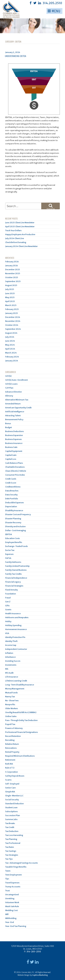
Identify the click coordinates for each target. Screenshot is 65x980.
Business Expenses (13, 439)
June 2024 (10, 341)
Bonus (8, 423)
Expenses (9, 554)
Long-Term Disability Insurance (20, 685)
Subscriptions (11, 811)
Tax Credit (10, 827)
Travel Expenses (12, 883)
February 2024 (12, 357)
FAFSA (8, 558)
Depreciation (11, 507)
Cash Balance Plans (14, 463)
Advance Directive (13, 392)
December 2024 (13, 317)
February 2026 (12, 262)
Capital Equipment (14, 451)
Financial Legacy (13, 582)
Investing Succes (13, 661)
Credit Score (11, 483)
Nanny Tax (10, 697)
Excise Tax (10, 550)
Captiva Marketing (40, 975)
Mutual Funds (11, 693)
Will (7, 914)
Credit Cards (11, 479)
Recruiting (10, 740)
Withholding (11, 918)
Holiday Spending (13, 625)
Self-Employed (12, 784)
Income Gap (11, 645)
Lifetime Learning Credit (16, 681)
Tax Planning (11, 839)
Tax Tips (9, 859)
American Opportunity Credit (18, 408)
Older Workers (12, 708)
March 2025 (11, 305)
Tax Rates (10, 847)
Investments (11, 665)
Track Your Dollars (13, 230)
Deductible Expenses (14, 503)
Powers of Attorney (14, 728)
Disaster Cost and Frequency (18, 514)
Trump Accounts (13, 887)
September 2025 (13, 281)
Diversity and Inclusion (15, 526)
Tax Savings (11, 851)
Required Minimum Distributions (20, 756)
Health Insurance (13, 613)
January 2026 (12, 266)
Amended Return (13, 404)
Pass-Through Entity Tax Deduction (21, 720)
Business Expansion (14, 435)
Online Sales (11, 716)
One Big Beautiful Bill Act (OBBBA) (21, 712)
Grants (8, 610)
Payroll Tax (10, 724)
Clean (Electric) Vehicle (16, 471)
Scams (8, 780)
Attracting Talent (13, 416)
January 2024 (12, 361)
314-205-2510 (34, 952)
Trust (7, 891)
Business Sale (11, 447)
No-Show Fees (12, 701)
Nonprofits (10, 704)
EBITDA (9, 534)
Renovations (11, 748)
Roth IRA (9, 764)
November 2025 (13, 273)
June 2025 (10, 293)
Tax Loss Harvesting (14, 835)
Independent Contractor (16, 649)
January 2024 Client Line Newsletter (21, 246)
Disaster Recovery (13, 523)
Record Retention (13, 736)
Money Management (15, 689)
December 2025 (13, 270)
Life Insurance (12, 677)
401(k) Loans (11, 384)
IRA (7, 669)
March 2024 (11, 353)
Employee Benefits (14, 542)
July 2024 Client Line (15, 238)
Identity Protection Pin (15, 637)
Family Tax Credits (13, 574)
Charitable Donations (15, 467)
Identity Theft (11, 641)
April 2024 (10, 349)
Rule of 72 (10, 768)
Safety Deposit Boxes (15, 776)
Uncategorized (12, 895)
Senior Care (10, 788)
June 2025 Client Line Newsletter (20, 223)
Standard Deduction (14, 804)
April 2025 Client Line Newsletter (20, 227)
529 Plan (9, 388)
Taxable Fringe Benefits (16, 867)
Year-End (10, 922)
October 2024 (12, 325)
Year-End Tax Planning (16, 926)
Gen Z (8, 602)
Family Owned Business (16, 570)
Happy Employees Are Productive (20, 234)
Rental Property (12, 752)
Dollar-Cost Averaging (16, 530)
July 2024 (10, 337)
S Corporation (12, 772)
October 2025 (12, 277)
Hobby (8, 621)
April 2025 (10, 301)
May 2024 (10, 345)
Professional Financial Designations (21, 732)
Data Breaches (12, 491)
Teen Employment (13, 875)
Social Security (12, 800)
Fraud (8, 598)
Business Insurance (14, 443)
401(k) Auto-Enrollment (16, 380)
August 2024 (11, 333)
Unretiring (10, 898)
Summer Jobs (11, 819)
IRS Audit (9, 673)
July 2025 (10, 289)
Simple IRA (10, 792)
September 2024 (13, 329)
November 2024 (13, 321)
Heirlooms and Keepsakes (17, 617)
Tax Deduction (12, 831)
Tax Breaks (10, 823)
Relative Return (12, 744)
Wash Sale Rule (12, 906)
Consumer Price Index (15, 475)
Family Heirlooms (13, 562)
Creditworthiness (13, 487)
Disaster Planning (13, 519)
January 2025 (12, 313)
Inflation (9, 653)
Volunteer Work (12, 902)
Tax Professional (13, 843)
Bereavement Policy (14, 419)
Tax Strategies (12, 855)
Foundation (11, 594)
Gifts (7, 606)
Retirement (10, 760)
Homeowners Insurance (16, 629)
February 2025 (12, 309)
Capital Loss (11, 459)
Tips (7, 879)
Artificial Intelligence (15, 412)
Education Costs (12, 538)
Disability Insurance (14, 510)
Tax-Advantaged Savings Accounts (21, 863)
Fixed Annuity (11, 590)
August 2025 (11, 285)
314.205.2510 (52, 3)
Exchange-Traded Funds (16, 546)
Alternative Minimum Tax (17, 400)
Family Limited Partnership (17, 566)
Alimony (9, 396)
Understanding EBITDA (16, 56)
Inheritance (10, 657)
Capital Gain (11, 455)
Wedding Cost (11, 910)
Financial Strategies (14, 586)
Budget (8, 427)
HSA (7, 633)
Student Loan (11, 807)
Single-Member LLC (14, 796)
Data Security (11, 495)
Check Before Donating (16, 242)
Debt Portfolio (12, 499)
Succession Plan (13, 815)
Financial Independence (16, 578)
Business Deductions (14, 431)
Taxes (8, 871)
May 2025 (10, 297)
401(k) (8, 376)
